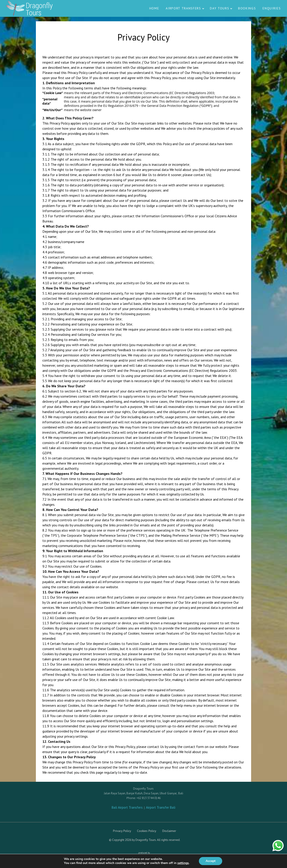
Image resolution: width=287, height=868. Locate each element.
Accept (211, 861)
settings (183, 863)
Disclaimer (169, 831)
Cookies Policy (147, 831)
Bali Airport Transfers (128, 807)
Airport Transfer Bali (161, 807)
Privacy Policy (122, 831)
